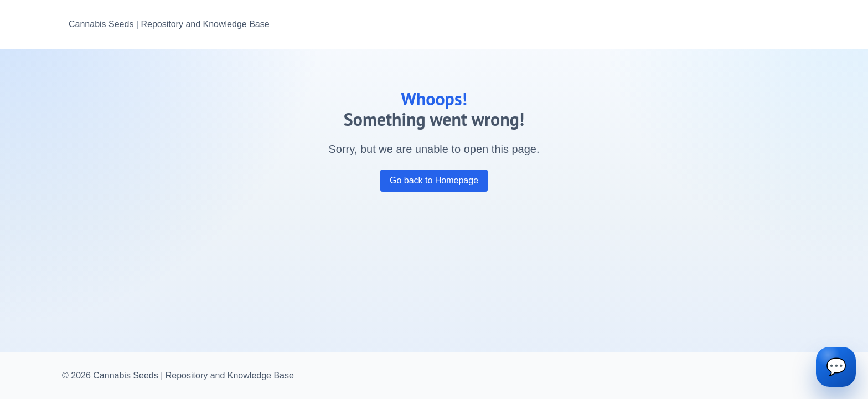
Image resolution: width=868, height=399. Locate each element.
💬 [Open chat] (836, 367)
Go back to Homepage (434, 180)
